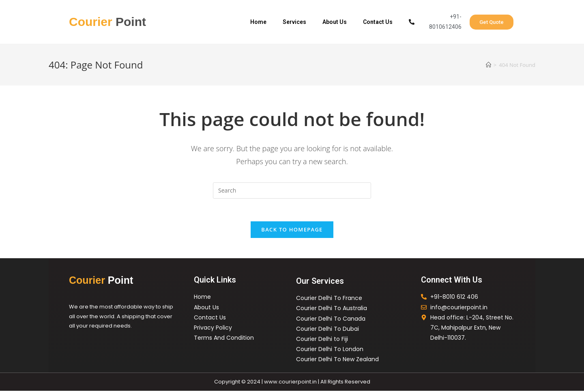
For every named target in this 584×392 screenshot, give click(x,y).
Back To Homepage (292, 231)
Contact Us (378, 22)
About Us (335, 22)
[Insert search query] (292, 191)
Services (294, 22)
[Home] (488, 65)
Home (258, 22)
